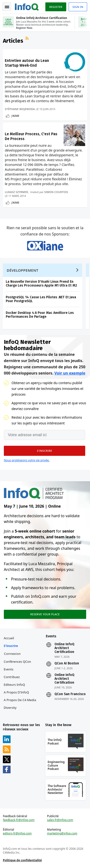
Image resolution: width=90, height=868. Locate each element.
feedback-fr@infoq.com (19, 820)
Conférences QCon (18, 662)
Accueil (9, 638)
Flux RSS (28, 39)
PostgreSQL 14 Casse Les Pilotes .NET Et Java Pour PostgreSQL (41, 299)
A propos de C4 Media (20, 700)
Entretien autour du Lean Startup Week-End (27, 63)
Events (9, 669)
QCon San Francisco (70, 694)
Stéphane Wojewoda (20, 109)
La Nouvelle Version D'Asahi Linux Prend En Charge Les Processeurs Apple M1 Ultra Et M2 (41, 284)
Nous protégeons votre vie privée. (27, 460)
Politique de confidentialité (22, 860)
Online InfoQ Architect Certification (64, 648)
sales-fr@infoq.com (60, 820)
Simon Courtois (56, 192)
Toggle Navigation (7, 7)
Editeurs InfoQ (15, 685)
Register (56, 7)
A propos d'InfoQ (16, 692)
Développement (23, 270)
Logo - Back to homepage (27, 6)
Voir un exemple (70, 373)
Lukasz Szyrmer (16, 192)
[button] (45, 451)
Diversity (10, 708)
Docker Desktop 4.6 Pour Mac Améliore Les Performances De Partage (40, 315)
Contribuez (12, 677)
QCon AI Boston (67, 663)
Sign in (78, 7)
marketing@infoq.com (62, 833)
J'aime (15, 116)
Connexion (12, 654)
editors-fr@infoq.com (17, 833)
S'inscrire (11, 646)
